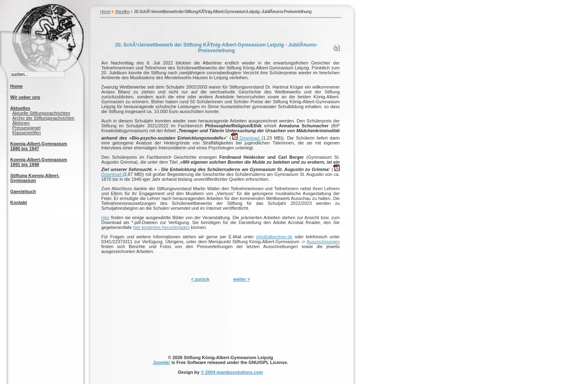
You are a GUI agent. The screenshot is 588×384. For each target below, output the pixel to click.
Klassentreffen (27, 133)
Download (246, 138)
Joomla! (161, 362)
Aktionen (21, 123)
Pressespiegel (26, 128)
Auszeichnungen (323, 242)
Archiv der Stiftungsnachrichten (43, 118)
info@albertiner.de (274, 237)
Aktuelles (122, 11)
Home (105, 11)
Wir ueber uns (25, 97)
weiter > (242, 279)
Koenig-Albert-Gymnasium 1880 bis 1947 (39, 146)
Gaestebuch (23, 191)
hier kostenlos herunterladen (161, 227)
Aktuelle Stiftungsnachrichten (41, 113)
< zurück (200, 279)
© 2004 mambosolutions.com (232, 372)
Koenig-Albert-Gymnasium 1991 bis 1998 (39, 162)
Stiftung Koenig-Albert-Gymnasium (35, 178)
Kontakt (19, 202)
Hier (105, 218)
